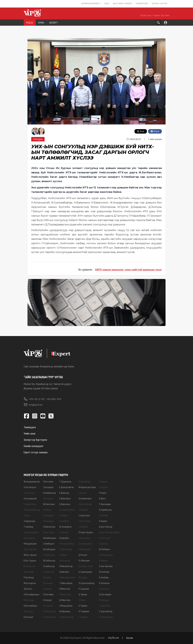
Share (155, 131)
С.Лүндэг (63, 555)
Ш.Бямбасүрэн (50, 538)
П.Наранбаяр (85, 481)
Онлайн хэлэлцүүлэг (34, 446)
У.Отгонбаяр (84, 521)
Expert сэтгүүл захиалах (36, 452)
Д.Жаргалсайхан (67, 510)
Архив (129, 638)
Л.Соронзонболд (87, 583)
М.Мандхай (65, 560)
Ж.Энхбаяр (104, 572)
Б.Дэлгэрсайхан (67, 487)
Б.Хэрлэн (103, 521)
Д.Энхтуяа (104, 589)
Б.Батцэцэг (29, 617)
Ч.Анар (27, 515)
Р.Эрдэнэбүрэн (106, 617)
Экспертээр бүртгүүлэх (35, 440)
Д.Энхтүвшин (105, 594)
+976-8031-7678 (54, 399)
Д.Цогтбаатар (106, 527)
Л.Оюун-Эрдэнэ (86, 532)
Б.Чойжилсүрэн (106, 555)
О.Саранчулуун (85, 572)
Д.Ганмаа (47, 589)
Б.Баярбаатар (50, 493)
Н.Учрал (103, 493)
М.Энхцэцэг (104, 600)
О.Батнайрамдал (31, 594)
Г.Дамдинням (49, 617)
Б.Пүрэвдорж (85, 549)
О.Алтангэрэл (30, 487)
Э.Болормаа (49, 521)
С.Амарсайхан (30, 504)
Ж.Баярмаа (48, 498)
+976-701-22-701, (34, 399)
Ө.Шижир (103, 560)
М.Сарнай (83, 577)
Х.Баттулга (29, 611)
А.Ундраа (103, 481)
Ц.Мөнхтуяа (65, 600)
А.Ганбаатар (49, 566)
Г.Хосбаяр (104, 515)
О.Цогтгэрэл (105, 538)
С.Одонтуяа (84, 515)
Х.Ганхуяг (47, 600)
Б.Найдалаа (65, 611)
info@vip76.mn (33, 405)
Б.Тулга (82, 600)
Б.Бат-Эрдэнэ (30, 560)
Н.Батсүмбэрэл (30, 606)
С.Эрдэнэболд (106, 611)
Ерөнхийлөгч (91, 3)
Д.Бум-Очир (49, 532)
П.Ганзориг (48, 583)
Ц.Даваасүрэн (50, 611)
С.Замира (63, 515)
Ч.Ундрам (103, 487)
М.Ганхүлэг (48, 606)
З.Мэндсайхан (66, 606)
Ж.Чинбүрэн (105, 549)
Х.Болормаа (49, 515)
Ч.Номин (82, 493)
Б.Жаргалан (65, 504)
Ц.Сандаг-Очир (86, 566)
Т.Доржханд (65, 481)
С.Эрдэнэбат (105, 606)
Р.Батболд (29, 577)
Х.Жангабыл (65, 498)
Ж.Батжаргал (30, 583)
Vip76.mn (113, 638)
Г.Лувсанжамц (66, 549)
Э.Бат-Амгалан (30, 549)
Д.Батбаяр (29, 572)
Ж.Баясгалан (49, 504)
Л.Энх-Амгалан (106, 566)
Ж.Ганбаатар (49, 560)
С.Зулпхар (64, 532)
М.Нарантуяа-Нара (87, 487)
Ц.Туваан (83, 594)
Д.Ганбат (47, 577)
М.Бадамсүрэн (30, 544)
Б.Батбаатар (29, 566)
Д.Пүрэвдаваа (85, 544)
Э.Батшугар (48, 487)
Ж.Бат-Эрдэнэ (30, 555)
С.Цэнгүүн (103, 544)
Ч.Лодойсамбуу (67, 544)
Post (141, 131)
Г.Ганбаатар (49, 572)
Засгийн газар (122, 3)
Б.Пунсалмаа (84, 538)
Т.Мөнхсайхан (66, 583)
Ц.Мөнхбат (64, 572)
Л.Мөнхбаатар (66, 566)
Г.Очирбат (83, 527)
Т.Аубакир (28, 527)
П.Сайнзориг (84, 560)
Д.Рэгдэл (83, 555)
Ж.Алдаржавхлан (32, 481)
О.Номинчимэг (85, 498)
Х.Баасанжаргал (31, 532)
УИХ (107, 3)
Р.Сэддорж (84, 589)
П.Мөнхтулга (65, 594)
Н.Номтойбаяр (85, 504)
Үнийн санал (29, 433)
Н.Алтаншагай (30, 498)
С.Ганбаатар (49, 555)
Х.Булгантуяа (49, 527)
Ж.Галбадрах (49, 549)
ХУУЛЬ (41, 23)
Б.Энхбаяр (104, 577)
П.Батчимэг (48, 481)
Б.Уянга (102, 498)
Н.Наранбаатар (66, 617)
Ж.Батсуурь (29, 600)
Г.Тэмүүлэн (84, 617)
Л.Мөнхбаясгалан (67, 577)
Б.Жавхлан (64, 493)
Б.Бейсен (47, 510)
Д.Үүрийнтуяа (105, 510)
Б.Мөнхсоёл (65, 589)
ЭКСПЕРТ (53, 23)
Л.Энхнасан (104, 583)
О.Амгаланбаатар (32, 510)
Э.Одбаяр (83, 510)
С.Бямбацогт (49, 544)
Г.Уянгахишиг (105, 504)
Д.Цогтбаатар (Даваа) (110, 532)
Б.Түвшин (83, 606)
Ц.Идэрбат (64, 538)
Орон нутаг (160, 3)
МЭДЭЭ (30, 23)
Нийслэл (142, 3)
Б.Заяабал (64, 521)
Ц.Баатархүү (29, 538)
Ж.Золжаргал (65, 527)
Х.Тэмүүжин (84, 611)
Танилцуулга (30, 427)
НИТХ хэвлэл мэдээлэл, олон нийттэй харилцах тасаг (128, 270)
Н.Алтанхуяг (29, 493)
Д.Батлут (28, 589)
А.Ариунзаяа (29, 521)
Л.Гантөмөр (48, 594)
